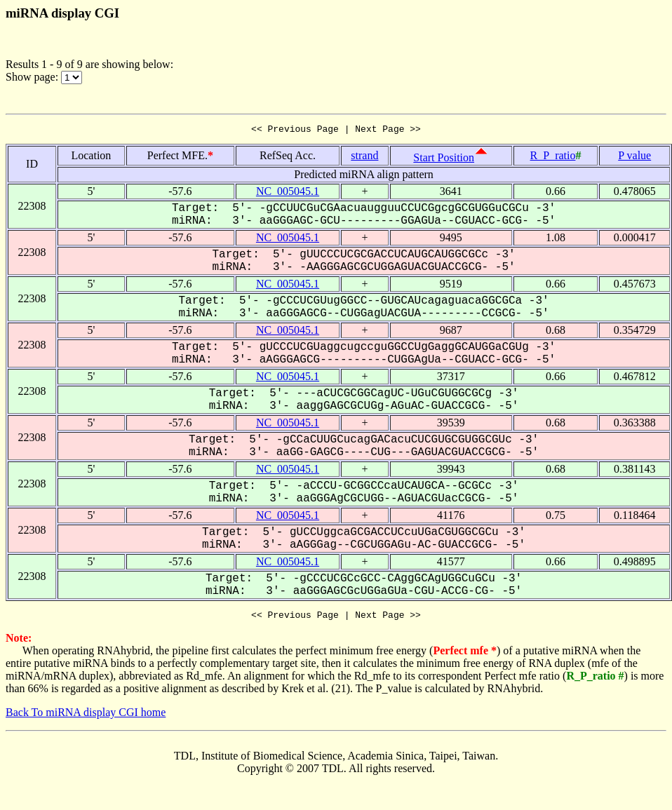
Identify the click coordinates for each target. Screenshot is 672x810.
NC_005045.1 (288, 193)
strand (364, 157)
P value (634, 157)
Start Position (444, 160)
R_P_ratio (553, 157)
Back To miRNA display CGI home (86, 716)
